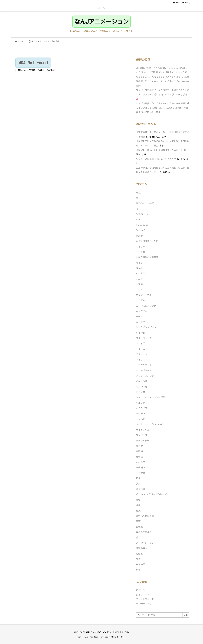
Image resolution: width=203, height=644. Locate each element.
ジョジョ (141, 333)
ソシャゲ (141, 344)
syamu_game (142, 225)
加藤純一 (141, 451)
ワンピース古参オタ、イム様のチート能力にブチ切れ (163, 90)
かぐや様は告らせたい (147, 241)
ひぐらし (141, 274)
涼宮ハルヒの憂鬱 (145, 516)
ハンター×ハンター (146, 376)
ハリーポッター (144, 370)
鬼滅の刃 (141, 564)
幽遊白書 (141, 489)
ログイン (141, 590)
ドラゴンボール (144, 365)
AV (137, 198)
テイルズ (141, 349)
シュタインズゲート (146, 327)
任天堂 (139, 446)
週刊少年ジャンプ (145, 543)
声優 (138, 478)
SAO (138, 220)
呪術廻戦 (141, 473)
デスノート (142, 354)
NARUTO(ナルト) (144, 214)
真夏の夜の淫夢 (144, 532)
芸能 (138, 538)
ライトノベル (143, 430)
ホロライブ (142, 408)
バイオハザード (144, 381)
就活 (138, 484)
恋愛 (138, 500)
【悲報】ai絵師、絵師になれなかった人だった (159, 150)
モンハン (141, 419)
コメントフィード (145, 599)
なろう (139, 263)
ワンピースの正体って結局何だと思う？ (156, 159)
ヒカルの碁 (142, 387)
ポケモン (141, 414)
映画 (138, 505)
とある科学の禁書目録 (147, 257)
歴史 (138, 511)
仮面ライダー (143, 441)
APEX (138, 193)
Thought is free (118, 637)
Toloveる (141, 230)
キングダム (142, 311)
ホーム (21, 41)
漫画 (138, 521)
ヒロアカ (141, 392)
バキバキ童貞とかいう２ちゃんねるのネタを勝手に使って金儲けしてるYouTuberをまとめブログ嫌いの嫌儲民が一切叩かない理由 (163, 108)
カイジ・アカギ (144, 295)
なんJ (139, 268)
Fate (138, 209)
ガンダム (141, 300)
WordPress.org (144, 604)
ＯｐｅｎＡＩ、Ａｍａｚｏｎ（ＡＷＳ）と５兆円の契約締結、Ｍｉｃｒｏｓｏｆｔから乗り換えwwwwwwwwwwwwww (163, 81)
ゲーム (139, 317)
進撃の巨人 (142, 548)
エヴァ (139, 290)
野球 (138, 559)
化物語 (139, 457)
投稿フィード (143, 595)
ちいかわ (141, 252)
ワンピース (142, 435)
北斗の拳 (141, 462)
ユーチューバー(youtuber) (150, 424)
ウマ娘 (139, 284)
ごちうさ (141, 247)
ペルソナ (141, 403)
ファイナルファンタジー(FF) (151, 397)
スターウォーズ (144, 338)
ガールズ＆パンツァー (147, 306)
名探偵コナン (143, 467)
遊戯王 (139, 554)
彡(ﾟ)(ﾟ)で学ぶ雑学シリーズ (151, 494)
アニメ (139, 279)
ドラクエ (141, 360)
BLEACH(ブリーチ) (145, 203)
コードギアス (143, 322)
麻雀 (138, 570)
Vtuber (139, 236)
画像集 (139, 527)
